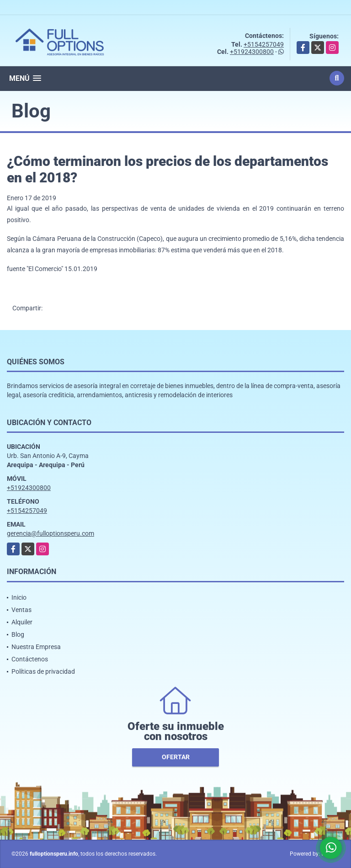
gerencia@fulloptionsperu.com (51, 533)
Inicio (19, 597)
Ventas (21, 610)
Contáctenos (30, 659)
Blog (18, 634)
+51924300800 (252, 52)
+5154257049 (264, 44)
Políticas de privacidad (43, 671)
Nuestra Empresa (36, 647)
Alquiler (22, 622)
